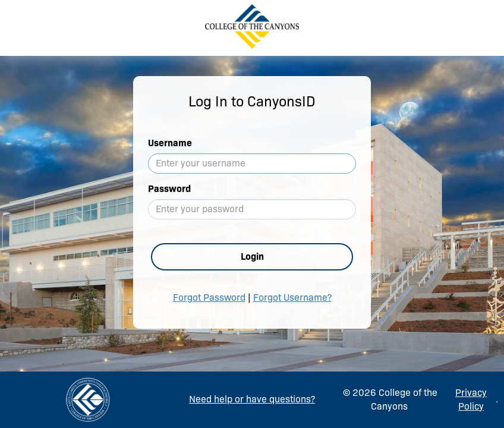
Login (252, 257)
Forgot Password (209, 298)
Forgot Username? (292, 298)
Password (169, 189)
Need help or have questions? (252, 399)
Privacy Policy (471, 399)
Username (170, 143)
